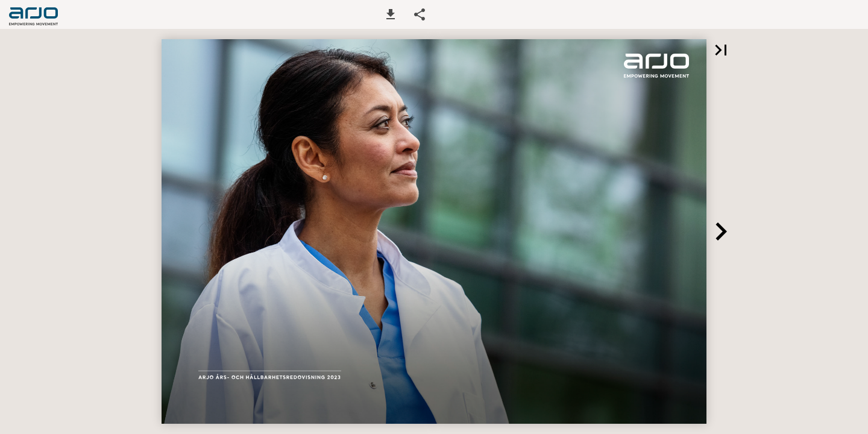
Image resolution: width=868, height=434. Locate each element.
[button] (391, 14)
